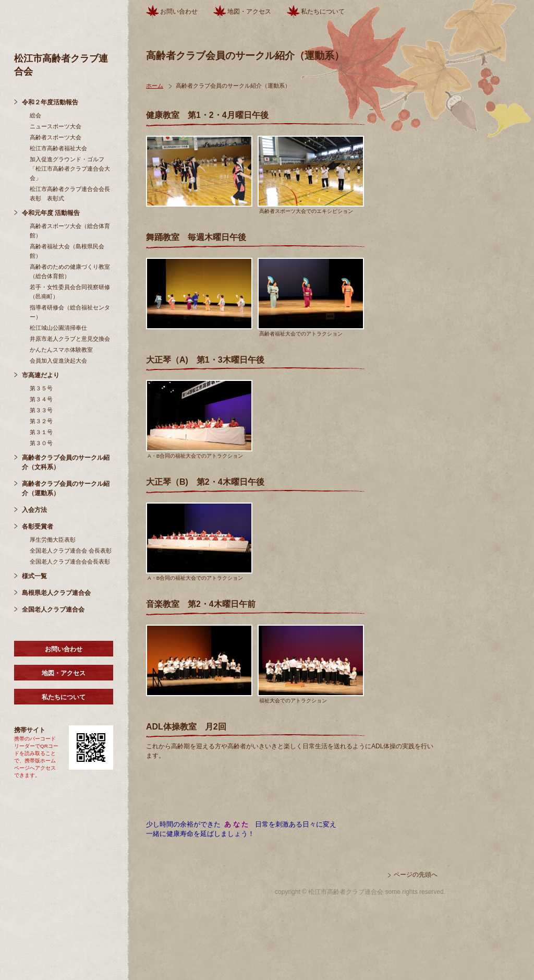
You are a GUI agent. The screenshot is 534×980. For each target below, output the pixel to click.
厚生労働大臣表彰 (53, 540)
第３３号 (41, 410)
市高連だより (41, 375)
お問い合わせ (64, 649)
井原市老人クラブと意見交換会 (70, 339)
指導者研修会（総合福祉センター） (70, 312)
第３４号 (41, 399)
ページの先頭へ (416, 875)
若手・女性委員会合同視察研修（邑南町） (70, 292)
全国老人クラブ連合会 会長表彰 (71, 551)
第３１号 (41, 432)
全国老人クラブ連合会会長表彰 (70, 561)
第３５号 (41, 388)
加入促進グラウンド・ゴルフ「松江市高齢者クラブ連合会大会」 (70, 169)
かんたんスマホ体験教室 (61, 350)
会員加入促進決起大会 (58, 361)
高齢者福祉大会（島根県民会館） (67, 251)
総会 (35, 115)
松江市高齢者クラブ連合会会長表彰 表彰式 (70, 194)
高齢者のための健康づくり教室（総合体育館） (70, 271)
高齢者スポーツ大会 (56, 137)
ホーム (155, 86)
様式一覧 (34, 576)
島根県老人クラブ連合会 (56, 593)
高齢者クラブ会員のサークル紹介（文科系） (66, 462)
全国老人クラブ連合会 (53, 609)
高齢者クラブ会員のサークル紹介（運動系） (66, 488)
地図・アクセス (64, 673)
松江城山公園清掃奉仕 (58, 328)
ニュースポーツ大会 (56, 126)
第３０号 (41, 443)
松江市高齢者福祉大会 (58, 148)
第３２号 (41, 421)
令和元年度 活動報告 (51, 213)
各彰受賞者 (38, 527)
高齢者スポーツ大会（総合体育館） (70, 231)
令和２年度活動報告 (50, 102)
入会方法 (34, 510)
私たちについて (64, 697)
